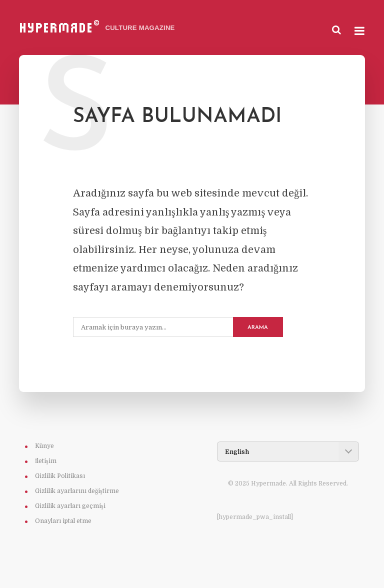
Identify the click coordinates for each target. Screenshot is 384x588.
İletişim (46, 461)
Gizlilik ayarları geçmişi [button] (70, 506)
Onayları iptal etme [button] (63, 521)
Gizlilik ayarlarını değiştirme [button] (77, 491)
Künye (44, 446)
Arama (258, 328)
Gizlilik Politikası (60, 476)
